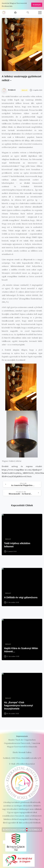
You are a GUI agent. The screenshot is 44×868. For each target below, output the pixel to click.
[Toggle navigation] (40, 13)
